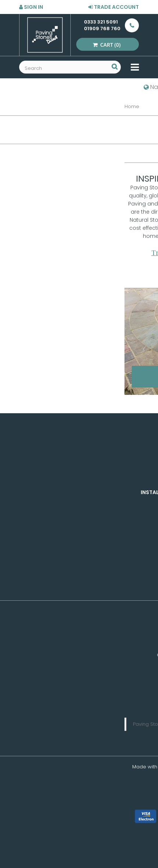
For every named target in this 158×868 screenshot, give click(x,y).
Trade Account (114, 7)
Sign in (31, 7)
